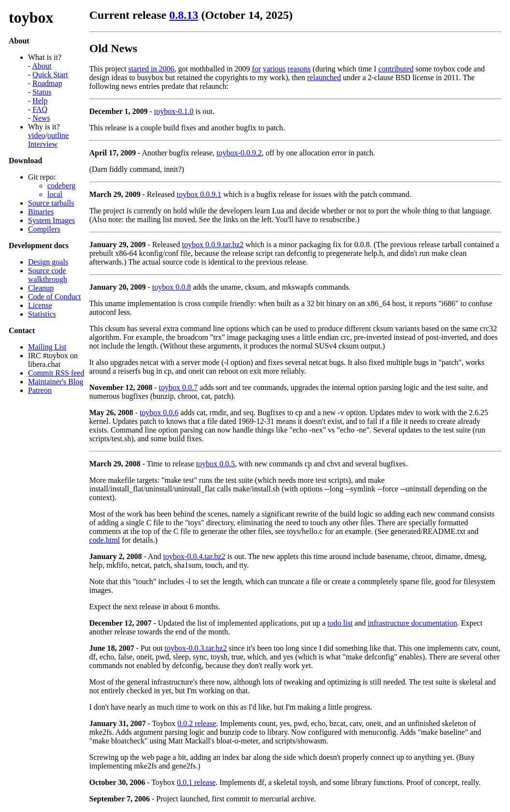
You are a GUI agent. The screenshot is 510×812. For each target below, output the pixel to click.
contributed (396, 69)
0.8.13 (184, 15)
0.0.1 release (196, 782)
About (42, 66)
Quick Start (50, 75)
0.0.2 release (197, 723)
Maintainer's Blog (56, 382)
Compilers (44, 229)
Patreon (40, 390)
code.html (105, 540)
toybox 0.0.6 (159, 413)
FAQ (40, 109)
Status (42, 92)
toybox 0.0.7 (178, 387)
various (274, 69)
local (55, 194)
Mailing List (47, 347)
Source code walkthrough (48, 275)
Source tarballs (51, 203)
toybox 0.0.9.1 (199, 194)
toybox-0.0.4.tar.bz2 (194, 556)
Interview (43, 144)
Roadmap (47, 83)
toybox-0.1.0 (174, 111)
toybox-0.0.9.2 (239, 153)
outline (58, 135)
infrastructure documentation (412, 623)
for (257, 69)
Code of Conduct (54, 297)
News (41, 118)
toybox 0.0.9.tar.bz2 (213, 245)
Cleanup (41, 288)
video (37, 135)
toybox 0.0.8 (171, 287)
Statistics (42, 314)
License (40, 305)
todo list (340, 623)
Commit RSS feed (56, 373)
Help (40, 101)
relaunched (324, 77)
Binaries (41, 212)
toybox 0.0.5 (215, 464)
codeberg (61, 186)
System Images (51, 220)
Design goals (48, 262)
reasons (299, 69)
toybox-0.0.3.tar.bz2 (196, 648)
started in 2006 (151, 69)
